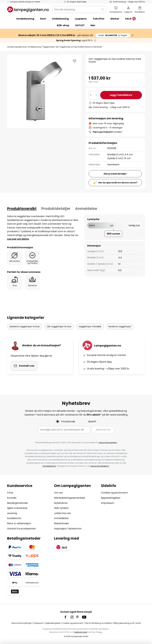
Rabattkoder (62, 523)
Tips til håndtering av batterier (98, 623)
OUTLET (80, 25)
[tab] (22, 209)
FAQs (10, 493)
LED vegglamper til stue (59, 327)
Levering (12, 513)
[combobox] (79, 9)
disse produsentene (108, 443)
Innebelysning (34, 47)
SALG (130, 19)
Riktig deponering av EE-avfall (127, 623)
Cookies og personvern (114, 493)
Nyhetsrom (75, 529)
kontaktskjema (49, 466)
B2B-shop (63, 25)
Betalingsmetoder (18, 503)
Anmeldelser (61, 518)
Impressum (108, 503)
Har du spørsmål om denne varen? (118, 183)
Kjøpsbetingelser (111, 498)
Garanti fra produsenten (21, 529)
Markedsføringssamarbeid (69, 498)
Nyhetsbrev (61, 503)
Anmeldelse (86, 209)
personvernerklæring (100, 466)
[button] (75, 61)
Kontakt (12, 498)
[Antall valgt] (94, 95)
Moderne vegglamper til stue (25, 327)
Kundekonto (14, 518)
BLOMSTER (113, 35)
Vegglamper (48, 47)
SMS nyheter (61, 508)
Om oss (58, 493)
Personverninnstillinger (22, 623)
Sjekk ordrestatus (17, 508)
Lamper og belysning (17, 47)
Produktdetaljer (56, 209)
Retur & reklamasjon (19, 523)
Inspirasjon (60, 529)
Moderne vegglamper (120, 327)
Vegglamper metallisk (90, 327)
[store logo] (28, 9)
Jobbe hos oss (62, 513)
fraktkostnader (81, 632)
